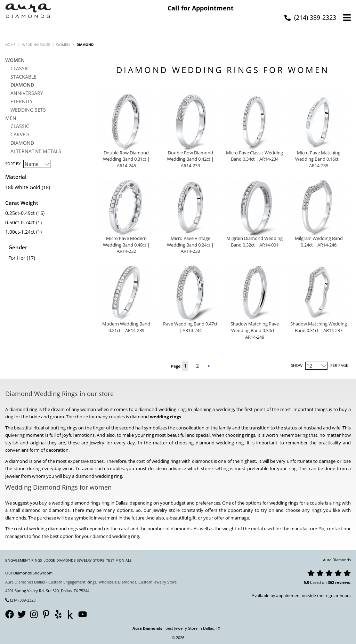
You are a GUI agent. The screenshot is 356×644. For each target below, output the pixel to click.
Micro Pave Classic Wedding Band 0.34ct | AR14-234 (254, 156)
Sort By (13, 164)
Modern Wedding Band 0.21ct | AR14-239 (126, 327)
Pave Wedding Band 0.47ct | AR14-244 (190, 327)
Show (297, 365)
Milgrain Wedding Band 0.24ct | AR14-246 (319, 242)
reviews (342, 582)
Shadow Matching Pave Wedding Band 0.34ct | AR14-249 (255, 331)
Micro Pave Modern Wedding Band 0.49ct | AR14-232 (126, 245)
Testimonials (119, 560)
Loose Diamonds (59, 560)
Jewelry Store (91, 560)
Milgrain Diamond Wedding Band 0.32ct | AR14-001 (254, 242)
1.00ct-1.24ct (20, 232)
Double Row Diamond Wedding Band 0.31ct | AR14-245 (126, 159)
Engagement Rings (23, 560)
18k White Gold (23, 187)
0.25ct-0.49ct (20, 213)
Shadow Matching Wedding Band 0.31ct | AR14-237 (319, 327)
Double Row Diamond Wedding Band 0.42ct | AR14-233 (190, 159)
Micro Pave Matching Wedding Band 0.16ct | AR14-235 (319, 159)
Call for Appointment (201, 8)
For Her (17, 258)
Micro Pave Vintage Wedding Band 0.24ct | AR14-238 (190, 245)
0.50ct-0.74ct (20, 222)
